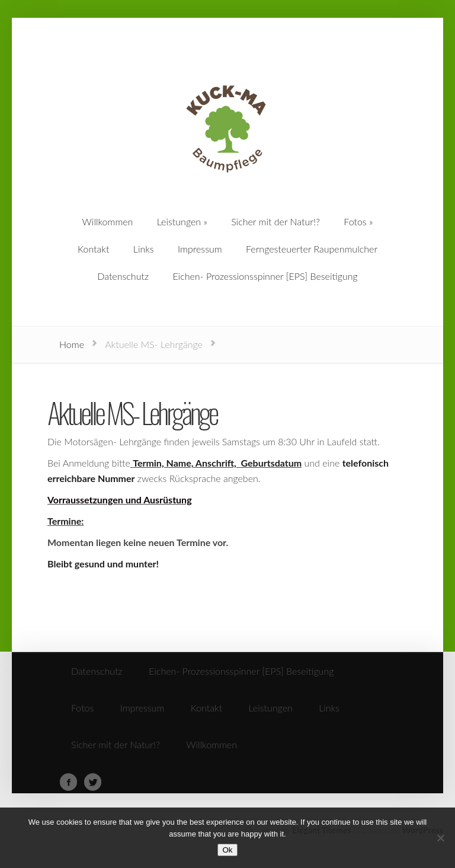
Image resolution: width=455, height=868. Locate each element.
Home (72, 344)
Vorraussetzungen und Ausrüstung (120, 500)
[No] (440, 838)
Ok (227, 850)
